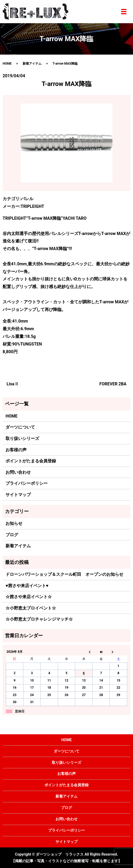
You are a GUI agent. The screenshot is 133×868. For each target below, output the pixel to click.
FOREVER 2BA (113, 384)
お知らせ (14, 523)
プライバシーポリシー (27, 483)
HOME (7, 64)
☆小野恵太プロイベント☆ (31, 608)
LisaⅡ (13, 384)
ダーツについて (20, 427)
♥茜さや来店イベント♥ (27, 586)
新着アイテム (32, 64)
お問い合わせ (18, 472)
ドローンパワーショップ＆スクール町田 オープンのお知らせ (64, 574)
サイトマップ (18, 495)
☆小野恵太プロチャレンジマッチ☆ (39, 619)
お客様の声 (16, 450)
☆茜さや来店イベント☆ (29, 597)
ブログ (12, 535)
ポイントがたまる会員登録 (31, 461)
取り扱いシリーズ (22, 438)
